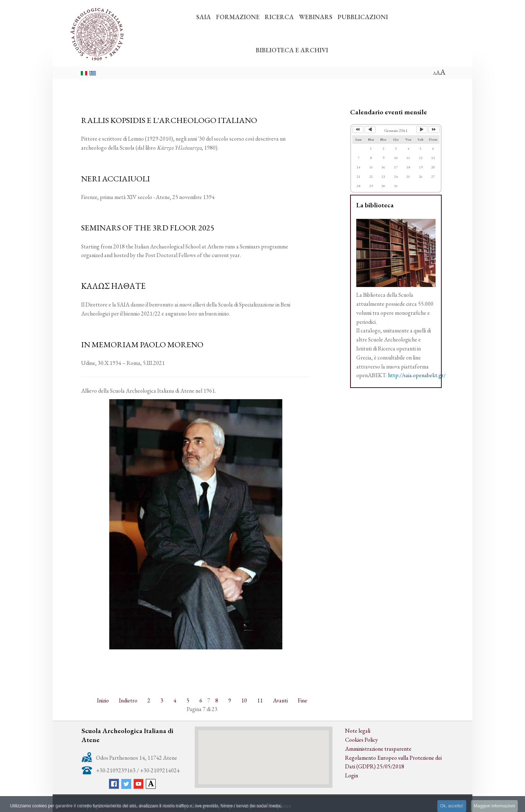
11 (260, 700)
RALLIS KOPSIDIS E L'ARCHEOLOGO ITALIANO (169, 120)
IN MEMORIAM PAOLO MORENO (142, 344)
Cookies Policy (361, 740)
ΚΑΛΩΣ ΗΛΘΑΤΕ (113, 286)
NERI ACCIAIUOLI (116, 178)
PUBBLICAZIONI (363, 17)
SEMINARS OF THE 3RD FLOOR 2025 (148, 228)
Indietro (128, 700)
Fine (303, 700)
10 (244, 700)
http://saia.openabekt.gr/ (417, 375)
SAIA (204, 17)
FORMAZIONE (238, 17)
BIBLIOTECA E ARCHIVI (292, 50)
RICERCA (279, 17)
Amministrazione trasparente (378, 749)
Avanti (280, 700)
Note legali (358, 731)
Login (352, 775)
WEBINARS (316, 17)
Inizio (103, 700)
